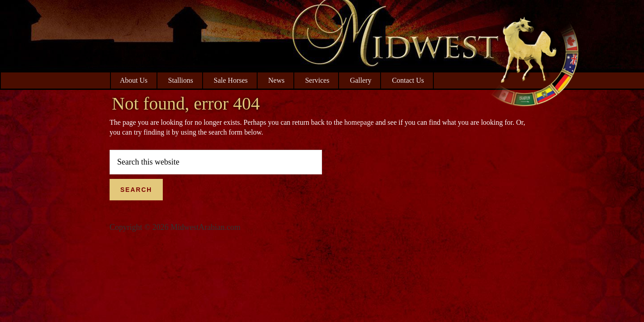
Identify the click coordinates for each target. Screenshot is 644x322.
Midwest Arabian (534, 58)
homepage (359, 122)
